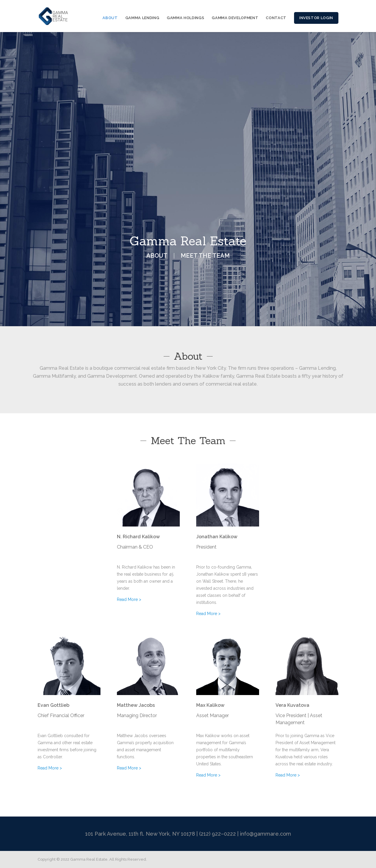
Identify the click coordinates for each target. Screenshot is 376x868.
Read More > (129, 599)
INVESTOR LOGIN (316, 18)
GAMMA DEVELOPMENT (235, 18)
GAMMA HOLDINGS (186, 18)
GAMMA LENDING (142, 18)
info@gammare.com (266, 834)
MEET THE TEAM (205, 256)
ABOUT (110, 18)
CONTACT (276, 18)
